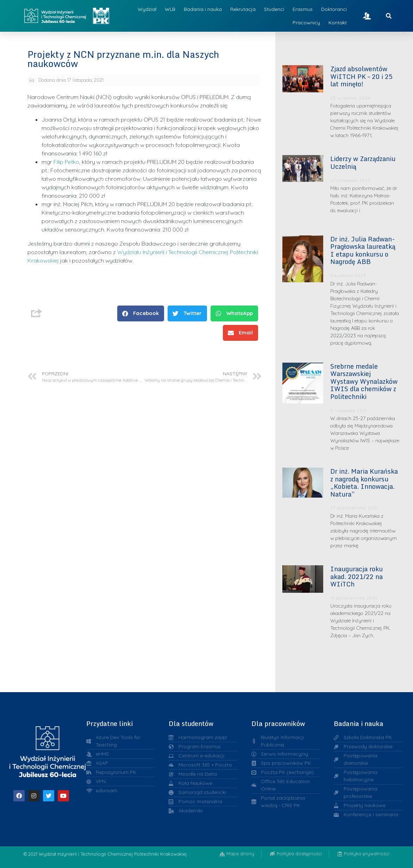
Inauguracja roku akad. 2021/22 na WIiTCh (356, 576)
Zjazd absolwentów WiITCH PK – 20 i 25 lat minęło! (361, 76)
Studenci (274, 9)
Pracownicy (306, 23)
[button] (141, 313)
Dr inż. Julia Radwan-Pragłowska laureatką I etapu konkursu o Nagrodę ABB (363, 250)
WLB (170, 9)
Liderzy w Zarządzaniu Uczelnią (363, 162)
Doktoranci (334, 9)
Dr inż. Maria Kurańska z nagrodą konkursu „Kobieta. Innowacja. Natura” (364, 483)
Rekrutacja (243, 9)
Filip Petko (66, 162)
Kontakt (338, 23)
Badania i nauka (203, 9)
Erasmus (303, 9)
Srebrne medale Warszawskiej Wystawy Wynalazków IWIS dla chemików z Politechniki (364, 381)
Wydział (147, 9)
